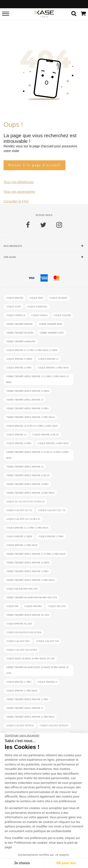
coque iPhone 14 (16, 435)
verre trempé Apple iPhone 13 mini (28, 391)
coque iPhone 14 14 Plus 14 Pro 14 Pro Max (32, 426)
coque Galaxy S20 (48, 641)
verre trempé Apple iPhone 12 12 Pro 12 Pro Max (36, 554)
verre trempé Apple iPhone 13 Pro (27, 408)
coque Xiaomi (62, 315)
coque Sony (14, 307)
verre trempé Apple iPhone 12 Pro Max (30, 580)
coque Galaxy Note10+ (54, 725)
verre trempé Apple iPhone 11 (25, 708)
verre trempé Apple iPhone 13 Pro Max (30, 417)
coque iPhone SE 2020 (19, 624)
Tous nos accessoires (19, 192)
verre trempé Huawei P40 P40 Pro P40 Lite (32, 597)
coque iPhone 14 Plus (46, 435)
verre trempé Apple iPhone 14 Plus (28, 475)
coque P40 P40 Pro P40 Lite (22, 589)
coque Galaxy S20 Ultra (22, 650)
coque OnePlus (16, 315)
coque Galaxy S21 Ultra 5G (23, 519)
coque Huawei (58, 298)
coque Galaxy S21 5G (19, 510)
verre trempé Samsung (21, 341)
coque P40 (12, 606)
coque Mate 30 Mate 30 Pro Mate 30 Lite (30, 659)
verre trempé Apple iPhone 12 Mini (28, 563)
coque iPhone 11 (47, 682)
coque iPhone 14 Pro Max (53, 443)
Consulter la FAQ (16, 201)
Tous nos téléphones (19, 182)
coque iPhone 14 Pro (19, 443)
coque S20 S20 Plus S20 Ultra (24, 632)
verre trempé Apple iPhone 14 (25, 467)
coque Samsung (37, 307)
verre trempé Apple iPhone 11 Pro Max (30, 717)
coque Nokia (39, 315)
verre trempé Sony (52, 333)
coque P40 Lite (57, 606)
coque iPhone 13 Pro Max (53, 368)
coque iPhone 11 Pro (19, 682)
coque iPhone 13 (48, 359)
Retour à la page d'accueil (34, 165)
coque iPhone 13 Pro (19, 368)
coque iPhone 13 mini (19, 359)
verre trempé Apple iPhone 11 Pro (27, 699)
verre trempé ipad (50, 324)
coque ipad (36, 298)
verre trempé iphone (19, 324)
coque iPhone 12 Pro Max (22, 545)
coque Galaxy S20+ (18, 641)
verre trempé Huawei (20, 333)
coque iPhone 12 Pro (51, 536)
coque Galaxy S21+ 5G (52, 510)
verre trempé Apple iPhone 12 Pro (27, 571)
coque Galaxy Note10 (20, 725)
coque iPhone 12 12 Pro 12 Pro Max (27, 528)
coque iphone (15, 298)
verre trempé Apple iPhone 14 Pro (27, 484)
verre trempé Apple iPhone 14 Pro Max (30, 493)
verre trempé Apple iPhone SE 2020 (28, 615)
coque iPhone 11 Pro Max (22, 691)
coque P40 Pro (33, 606)
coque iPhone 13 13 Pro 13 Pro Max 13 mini (32, 350)
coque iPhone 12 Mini (19, 536)
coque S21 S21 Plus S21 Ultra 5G (25, 502)
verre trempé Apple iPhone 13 (25, 400)
